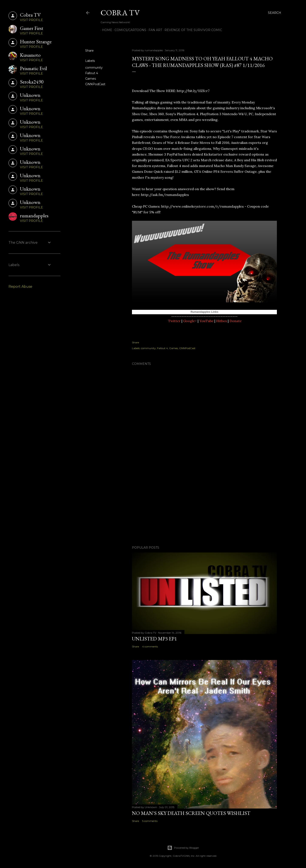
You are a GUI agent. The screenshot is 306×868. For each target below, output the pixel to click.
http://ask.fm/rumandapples (165, 195)
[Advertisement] (204, 505)
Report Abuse (20, 287)
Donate (236, 321)
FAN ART (154, 30)
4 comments (150, 646)
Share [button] (89, 51)
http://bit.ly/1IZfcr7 (193, 91)
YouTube (206, 321)
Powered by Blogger (183, 848)
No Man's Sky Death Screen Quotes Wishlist (191, 813)
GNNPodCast (95, 84)
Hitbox (222, 321)
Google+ (190, 321)
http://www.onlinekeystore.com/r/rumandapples (203, 206)
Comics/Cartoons (129, 30)
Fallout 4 (92, 73)
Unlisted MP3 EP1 (154, 639)
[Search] (275, 13)
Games (91, 79)
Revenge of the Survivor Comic (192, 30)
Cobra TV (120, 13)
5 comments (150, 821)
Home (106, 30)
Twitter (174, 321)
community (94, 68)
